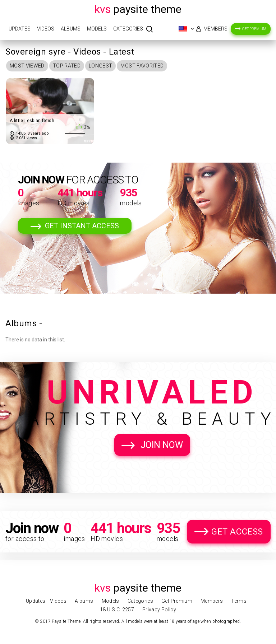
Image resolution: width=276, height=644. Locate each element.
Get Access (237, 532)
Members (215, 29)
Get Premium (254, 29)
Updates (20, 29)
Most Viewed (27, 66)
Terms (239, 601)
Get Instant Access (82, 226)
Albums (71, 29)
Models (97, 29)
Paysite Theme (138, 9)
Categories (128, 29)
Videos (46, 29)
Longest (100, 66)
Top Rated (67, 66)
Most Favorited (142, 66)
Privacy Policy (159, 610)
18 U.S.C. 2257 (117, 610)
